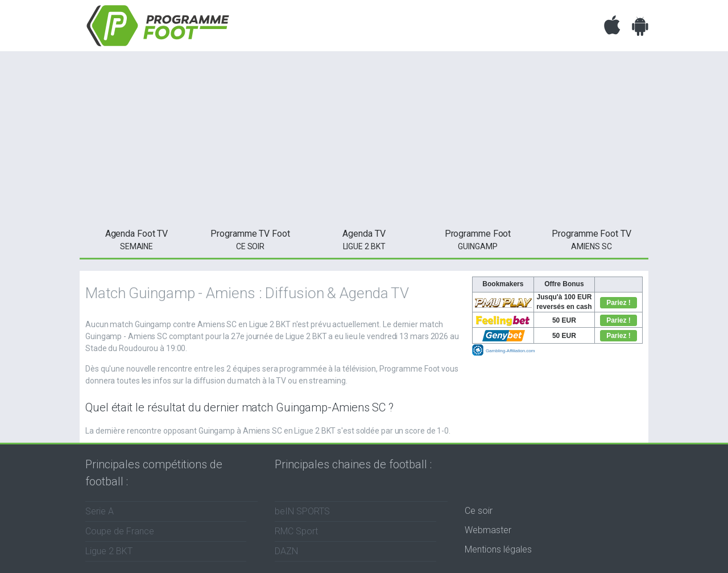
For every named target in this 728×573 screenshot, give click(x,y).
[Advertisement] (364, 137)
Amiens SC (591, 239)
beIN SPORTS (302, 511)
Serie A (100, 511)
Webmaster (488, 530)
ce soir (250, 239)
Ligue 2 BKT (364, 239)
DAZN (286, 551)
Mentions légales (498, 549)
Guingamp (478, 239)
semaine (136, 239)
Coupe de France (120, 531)
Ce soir (479, 511)
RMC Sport (296, 531)
